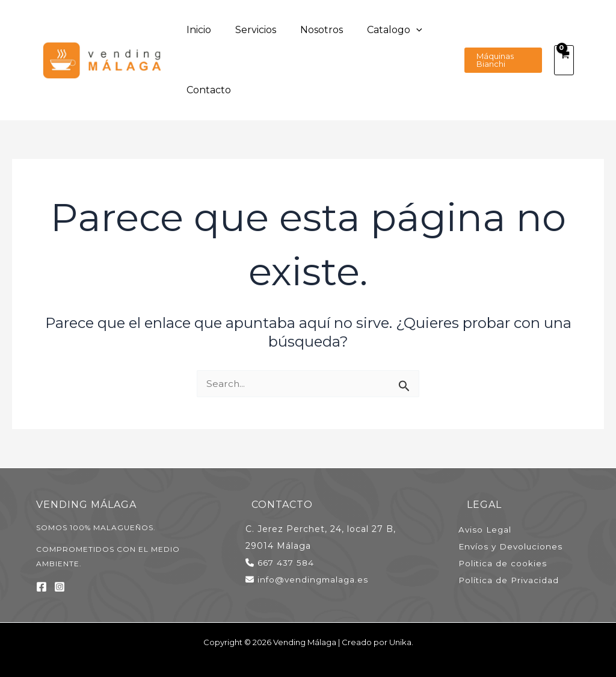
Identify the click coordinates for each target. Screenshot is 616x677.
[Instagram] (60, 587)
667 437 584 (286, 563)
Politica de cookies (510, 563)
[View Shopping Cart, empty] (564, 60)
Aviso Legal (493, 529)
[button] (496, 60)
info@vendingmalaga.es (315, 580)
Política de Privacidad (517, 580)
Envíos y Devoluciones (519, 546)
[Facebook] (42, 587)
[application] (374, 30)
